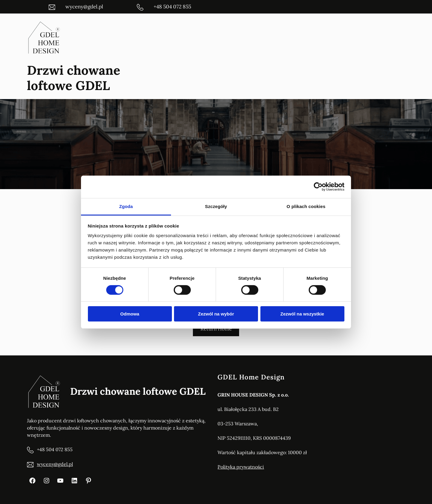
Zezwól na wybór (216, 314)
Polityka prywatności (241, 467)
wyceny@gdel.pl (55, 464)
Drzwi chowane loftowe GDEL (74, 78)
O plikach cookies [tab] (306, 206)
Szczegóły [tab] (216, 206)
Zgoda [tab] (126, 206)
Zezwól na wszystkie (302, 314)
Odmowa (130, 314)
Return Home (216, 329)
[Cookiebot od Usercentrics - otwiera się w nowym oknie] (318, 187)
